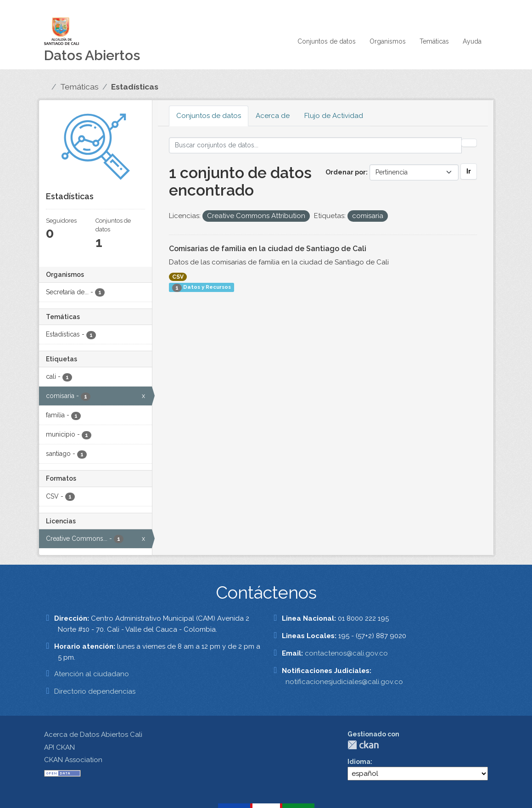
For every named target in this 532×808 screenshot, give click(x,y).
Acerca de (273, 116)
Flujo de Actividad (334, 116)
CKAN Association (73, 760)
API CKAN (59, 747)
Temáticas (434, 41)
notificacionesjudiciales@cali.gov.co (344, 682)
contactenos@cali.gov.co (346, 653)
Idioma (359, 762)
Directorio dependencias (95, 691)
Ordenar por (346, 172)
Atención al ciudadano (92, 674)
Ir (469, 171)
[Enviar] (469, 143)
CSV (178, 277)
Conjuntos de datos (327, 41)
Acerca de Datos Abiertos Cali (93, 735)
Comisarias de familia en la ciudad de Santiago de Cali (268, 249)
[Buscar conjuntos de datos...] (315, 145)
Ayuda (472, 41)
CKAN (363, 745)
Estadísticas (135, 87)
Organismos (388, 41)
